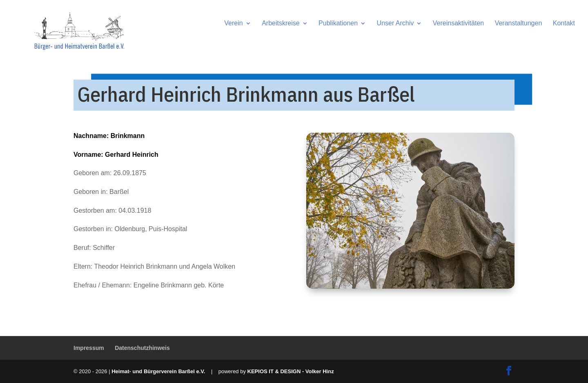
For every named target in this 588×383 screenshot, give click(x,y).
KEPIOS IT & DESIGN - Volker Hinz (291, 371)
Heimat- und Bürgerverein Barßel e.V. (158, 371)
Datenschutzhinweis (142, 348)
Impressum (89, 348)
